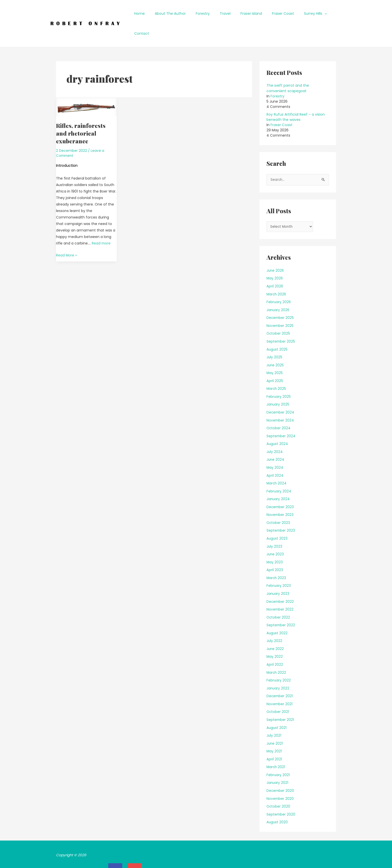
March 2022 (277, 652)
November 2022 (280, 589)
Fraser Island (251, 13)
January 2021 (278, 762)
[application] (318, 13)
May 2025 (275, 353)
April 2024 (275, 455)
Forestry (209, 13)
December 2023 (280, 487)
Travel (228, 13)
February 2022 (279, 660)
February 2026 (279, 282)
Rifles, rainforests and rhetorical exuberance (81, 113)
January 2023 (278, 574)
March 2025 (277, 369)
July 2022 (274, 621)
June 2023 (275, 534)
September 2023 (281, 511)
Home (151, 13)
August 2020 (277, 802)
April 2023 (275, 550)
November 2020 (280, 778)
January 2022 (278, 668)
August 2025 (277, 330)
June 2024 (276, 440)
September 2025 (281, 322)
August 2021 (277, 707)
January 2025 (278, 385)
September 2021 (280, 699)
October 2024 (279, 408)
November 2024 (280, 401)
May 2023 (275, 542)
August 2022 (277, 613)
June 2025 (275, 345)
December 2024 (281, 393)
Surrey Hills (309, 13)
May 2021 (274, 731)
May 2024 (275, 448)
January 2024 (278, 479)
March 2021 (276, 747)
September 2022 (281, 605)
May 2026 (275, 259)
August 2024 (277, 424)
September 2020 (281, 794)
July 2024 (275, 432)
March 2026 (277, 275)
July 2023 (274, 526)
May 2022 (275, 637)
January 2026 (278, 290)
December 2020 (281, 770)
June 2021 (275, 723)
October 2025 (278, 314)
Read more (101, 223)
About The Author (179, 13)
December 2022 (280, 581)
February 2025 (279, 377)
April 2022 (275, 644)
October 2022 (278, 597)
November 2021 (280, 684)
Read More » (66, 234)
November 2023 (280, 495)
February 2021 (278, 754)
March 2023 (277, 558)
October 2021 (278, 691)
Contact (335, 13)
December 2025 (280, 298)
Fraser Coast (280, 13)
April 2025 (275, 361)
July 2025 (274, 338)
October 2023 (278, 503)
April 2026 (275, 267)
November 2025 (280, 306)
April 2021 (274, 739)
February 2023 (279, 566)
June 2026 (275, 251)
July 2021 (274, 715)
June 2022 (275, 629)
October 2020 (279, 786)
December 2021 (280, 676)
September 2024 (281, 416)
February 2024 (279, 471)
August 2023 (277, 518)
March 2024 (277, 463)
